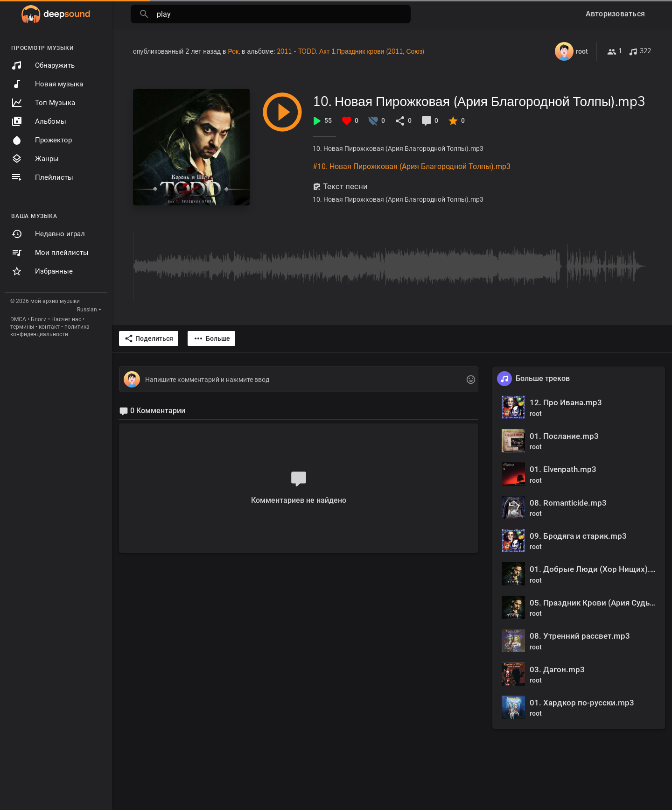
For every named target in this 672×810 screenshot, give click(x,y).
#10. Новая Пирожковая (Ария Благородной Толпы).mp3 (412, 166)
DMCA (18, 319)
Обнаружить (43, 65)
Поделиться (149, 338)
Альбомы (39, 121)
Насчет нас (66, 319)
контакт (49, 327)
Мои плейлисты (50, 253)
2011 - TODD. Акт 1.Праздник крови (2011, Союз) (350, 51)
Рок (233, 51)
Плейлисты (42, 177)
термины (22, 327)
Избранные (42, 271)
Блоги (39, 319)
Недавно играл (48, 234)
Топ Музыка (43, 103)
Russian (87, 310)
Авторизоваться (616, 14)
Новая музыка (47, 84)
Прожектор (42, 140)
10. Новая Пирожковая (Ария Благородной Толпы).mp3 (479, 101)
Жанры (35, 159)
